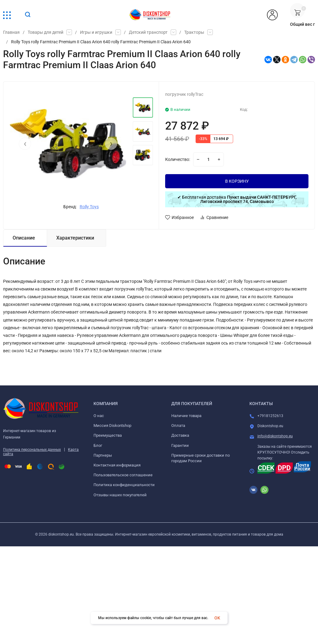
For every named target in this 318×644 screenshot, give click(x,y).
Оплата (178, 425)
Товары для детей (46, 32)
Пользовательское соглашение (123, 475)
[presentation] (25, 144)
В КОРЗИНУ (237, 181)
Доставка (180, 435)
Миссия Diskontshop (112, 425)
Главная (11, 32)
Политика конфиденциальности (124, 485)
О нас (99, 416)
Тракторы (194, 32)
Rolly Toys (89, 207)
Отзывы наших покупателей (120, 495)
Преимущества (108, 435)
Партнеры (103, 455)
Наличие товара (186, 416)
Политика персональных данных (32, 450)
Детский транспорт (148, 32)
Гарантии (180, 445)
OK (217, 618)
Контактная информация (117, 465)
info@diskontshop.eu (275, 436)
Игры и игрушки (96, 32)
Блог (98, 445)
